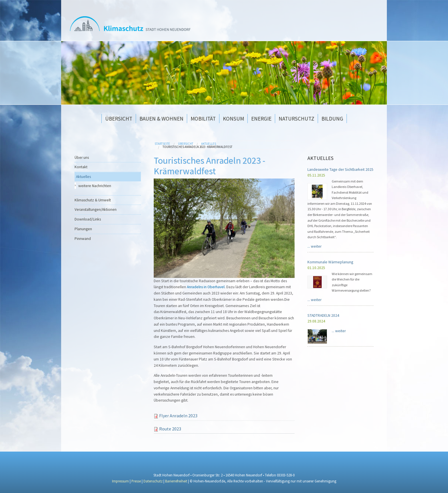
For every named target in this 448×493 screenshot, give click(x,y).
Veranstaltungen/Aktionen (96, 210)
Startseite (162, 144)
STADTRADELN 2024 (323, 315)
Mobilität (203, 119)
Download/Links (88, 219)
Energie (261, 119)
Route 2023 (170, 429)
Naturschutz (296, 119)
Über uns (82, 158)
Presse (136, 481)
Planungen (83, 229)
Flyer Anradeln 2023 (178, 416)
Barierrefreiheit (177, 481)
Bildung (332, 119)
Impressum (120, 481)
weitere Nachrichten (95, 186)
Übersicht (119, 119)
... (314, 246)
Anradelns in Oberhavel (206, 287)
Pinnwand (83, 239)
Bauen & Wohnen (161, 119)
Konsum (233, 119)
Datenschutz (153, 481)
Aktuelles (209, 144)
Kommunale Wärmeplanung (330, 262)
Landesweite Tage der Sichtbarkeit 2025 (340, 170)
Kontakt (81, 167)
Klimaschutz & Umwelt (93, 200)
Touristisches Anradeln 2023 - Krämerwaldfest (197, 147)
